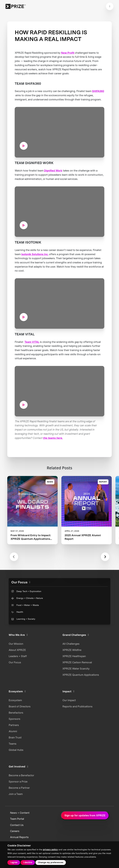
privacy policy (50, 850)
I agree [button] (14, 862)
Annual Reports (19, 837)
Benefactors (16, 713)
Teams (13, 744)
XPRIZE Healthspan (74, 656)
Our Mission (16, 644)
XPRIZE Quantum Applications (81, 675)
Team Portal (17, 819)
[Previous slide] (14, 557)
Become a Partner (19, 788)
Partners (14, 725)
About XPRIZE (17, 650)
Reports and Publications (77, 706)
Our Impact (69, 700)
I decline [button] (28, 862)
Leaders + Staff (18, 656)
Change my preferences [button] (51, 862)
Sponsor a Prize (18, 782)
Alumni (13, 731)
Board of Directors (20, 706)
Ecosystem (15, 700)
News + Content (20, 813)
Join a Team (16, 794)
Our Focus (15, 662)
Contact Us (17, 825)
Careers (15, 831)
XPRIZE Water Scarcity (76, 669)
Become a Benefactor (21, 775)
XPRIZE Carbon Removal (77, 662)
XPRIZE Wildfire (72, 650)
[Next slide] (105, 557)
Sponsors (14, 719)
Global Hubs (16, 750)
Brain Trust (15, 737)
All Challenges (71, 644)
